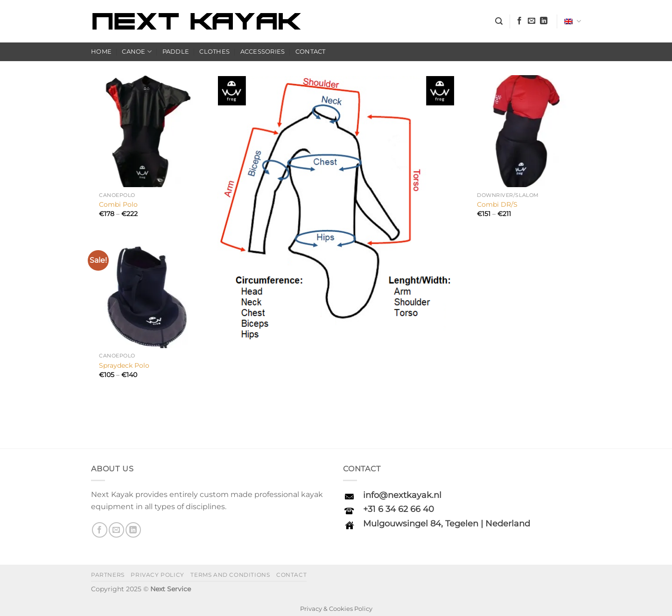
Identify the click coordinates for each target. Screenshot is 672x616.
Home (101, 52)
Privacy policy (157, 575)
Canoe (137, 52)
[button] (499, 21)
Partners (108, 575)
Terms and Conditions (230, 575)
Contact (311, 52)
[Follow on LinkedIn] (544, 21)
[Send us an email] (532, 21)
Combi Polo (118, 204)
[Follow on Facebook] (519, 21)
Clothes (214, 52)
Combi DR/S (497, 204)
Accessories (263, 52)
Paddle (176, 52)
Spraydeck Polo (124, 365)
